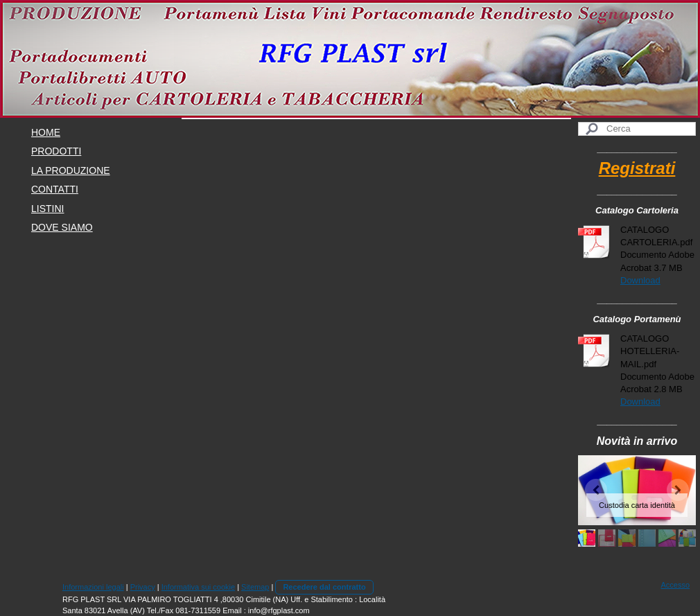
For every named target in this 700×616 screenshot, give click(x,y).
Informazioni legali (93, 587)
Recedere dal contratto (324, 587)
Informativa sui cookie (198, 587)
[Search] (637, 129)
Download (640, 280)
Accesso (675, 585)
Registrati (637, 168)
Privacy (143, 587)
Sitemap (255, 587)
